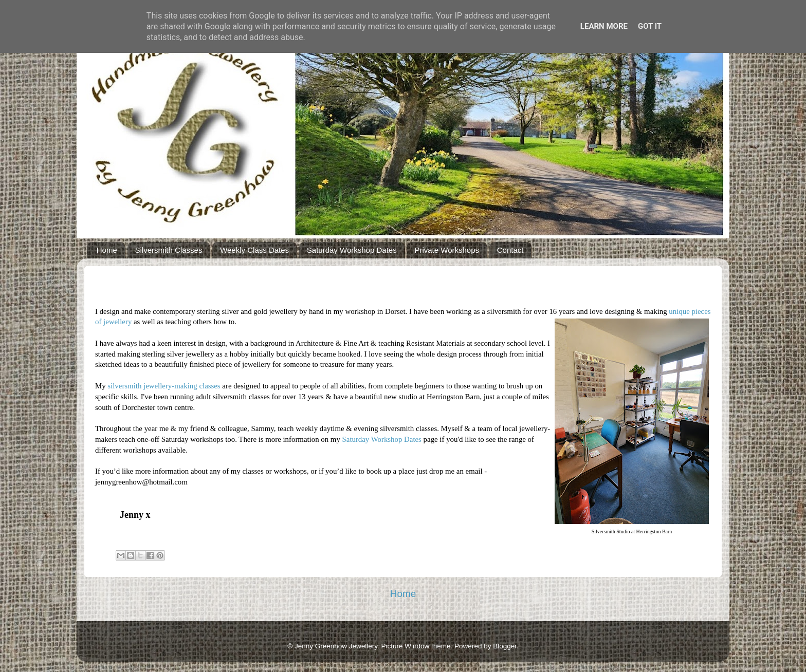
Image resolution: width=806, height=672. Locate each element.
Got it (650, 26)
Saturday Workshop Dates (352, 250)
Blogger (505, 646)
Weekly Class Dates (254, 250)
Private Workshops (447, 250)
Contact (510, 250)
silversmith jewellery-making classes (164, 386)
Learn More (604, 26)
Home (107, 250)
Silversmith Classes (169, 250)
